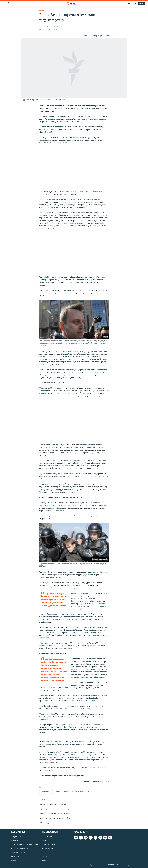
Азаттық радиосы (46, 26)
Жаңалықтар (47, 837)
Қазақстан (46, 841)
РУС (135, 3)
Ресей (42, 10)
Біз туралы (15, 841)
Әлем (44, 860)
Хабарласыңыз (16, 837)
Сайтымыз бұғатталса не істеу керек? (24, 845)
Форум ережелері (17, 856)
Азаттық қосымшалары (19, 848)
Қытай (45, 856)
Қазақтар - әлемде (49, 845)
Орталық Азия (48, 848)
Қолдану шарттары (18, 852)
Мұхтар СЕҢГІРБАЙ (60, 26)
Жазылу (14, 860)
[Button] (87, 36)
